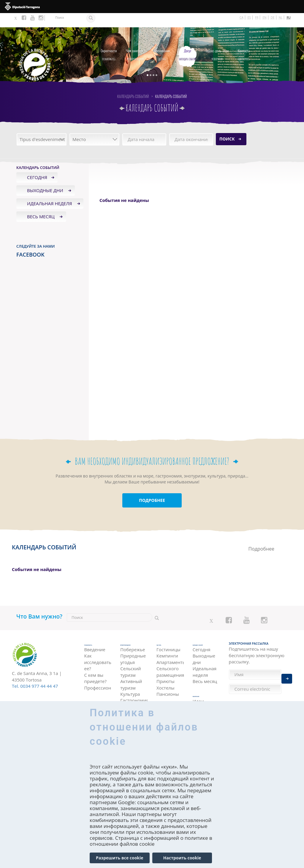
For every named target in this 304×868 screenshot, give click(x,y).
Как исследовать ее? (98, 648)
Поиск (227, 125)
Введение (95, 635)
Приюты (166, 666)
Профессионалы (98, 673)
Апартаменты (170, 647)
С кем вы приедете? (95, 663)
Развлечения (217, 39)
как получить (244, 39)
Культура (130, 682)
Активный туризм (131, 673)
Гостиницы (168, 635)
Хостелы (165, 673)
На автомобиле (98, 695)
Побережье (133, 638)
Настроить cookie (182, 858)
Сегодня (37, 163)
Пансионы (168, 679)
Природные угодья (133, 648)
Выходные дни (46, 176)
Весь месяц (41, 202)
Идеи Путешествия (206, 692)
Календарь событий (188, 39)
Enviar (287, 675)
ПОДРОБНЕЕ (152, 486)
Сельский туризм (130, 660)
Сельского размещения (170, 657)
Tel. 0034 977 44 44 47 (35, 672)
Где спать (162, 39)
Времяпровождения (135, 39)
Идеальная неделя (50, 189)
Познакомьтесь (109, 39)
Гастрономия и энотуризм (134, 692)
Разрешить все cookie (119, 858)
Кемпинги (167, 641)
